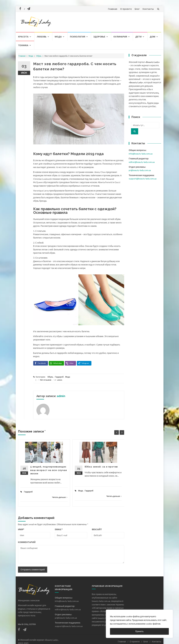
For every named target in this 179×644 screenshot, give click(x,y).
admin (60, 380)
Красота (23, 37)
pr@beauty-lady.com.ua (140, 170)
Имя (21, 529)
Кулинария (120, 37)
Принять (139, 631)
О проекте (126, 9)
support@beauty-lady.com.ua (143, 179)
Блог (137, 9)
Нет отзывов (46, 380)
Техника (23, 45)
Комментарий (27, 542)
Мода (58, 37)
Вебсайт (97, 529)
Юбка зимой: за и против (101, 467)
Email (59, 529)
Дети (138, 37)
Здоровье (99, 37)
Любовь (42, 37)
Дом (152, 37)
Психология (78, 37)
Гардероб (59, 377)
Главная (113, 9)
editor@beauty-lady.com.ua (142, 162)
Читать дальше (60, 497)
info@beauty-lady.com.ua (141, 154)
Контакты (148, 9)
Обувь (39, 56)
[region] (139, 624)
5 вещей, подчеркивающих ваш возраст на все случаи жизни (49, 470)
